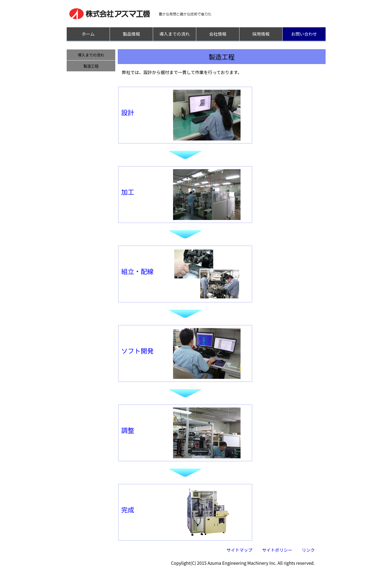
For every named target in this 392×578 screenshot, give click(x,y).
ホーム (88, 34)
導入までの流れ (174, 34)
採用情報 (261, 34)
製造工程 (91, 66)
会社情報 (218, 34)
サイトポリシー (277, 550)
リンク (308, 550)
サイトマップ (239, 550)
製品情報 (131, 34)
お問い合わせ (304, 34)
